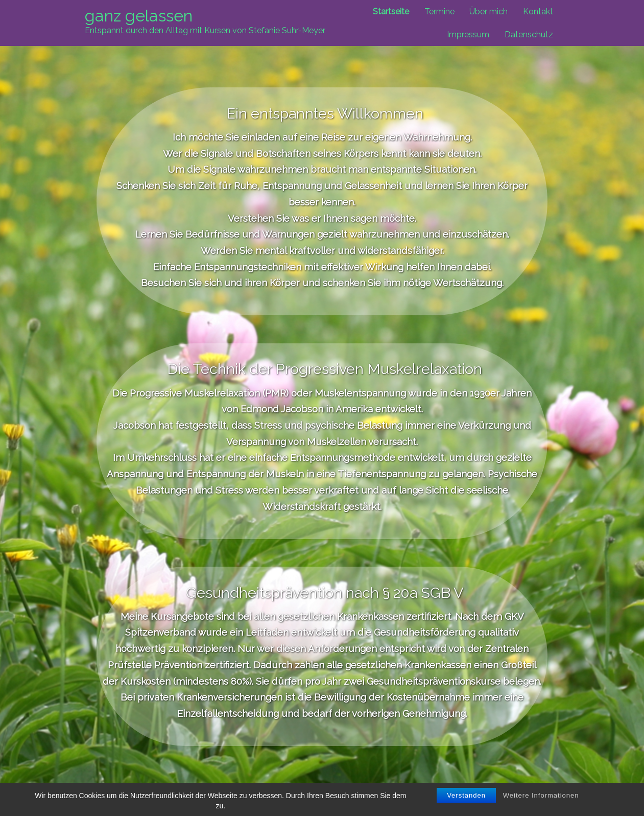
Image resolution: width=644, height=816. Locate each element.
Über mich (488, 11)
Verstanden (466, 795)
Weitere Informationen (541, 795)
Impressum (468, 34)
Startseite (391, 11)
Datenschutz (529, 34)
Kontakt (538, 11)
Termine (439, 11)
